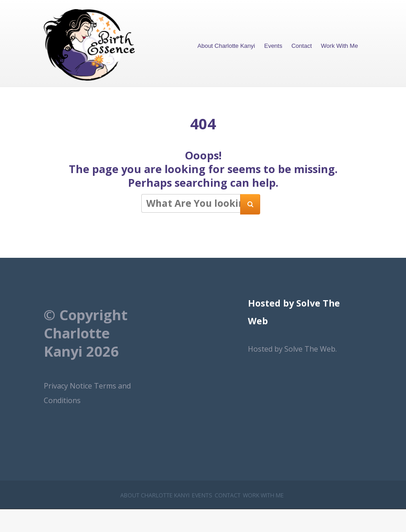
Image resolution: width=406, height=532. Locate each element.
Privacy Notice (69, 386)
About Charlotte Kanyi (226, 46)
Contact (301, 46)
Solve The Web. (311, 349)
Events (273, 46)
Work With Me (339, 46)
